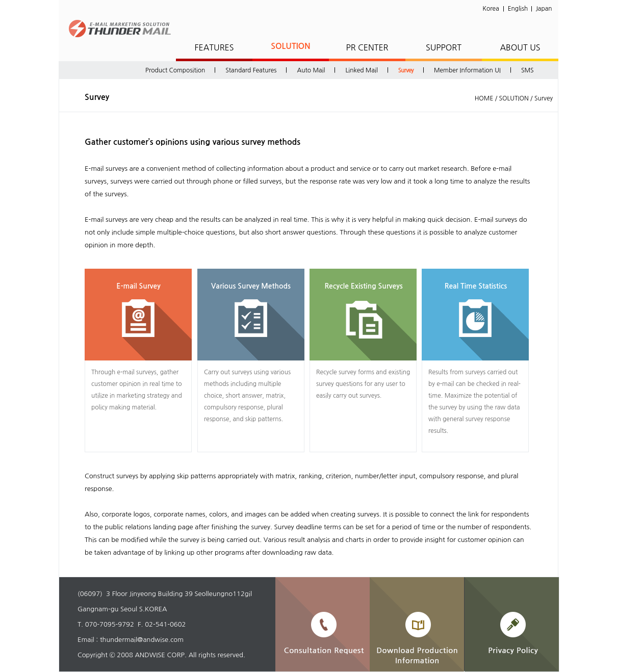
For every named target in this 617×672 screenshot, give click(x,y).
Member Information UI (467, 70)
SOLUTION (291, 46)
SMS (528, 70)
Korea (491, 9)
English (518, 9)
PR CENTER (367, 47)
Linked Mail (361, 70)
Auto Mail (311, 70)
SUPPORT (444, 47)
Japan (544, 9)
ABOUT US (520, 47)
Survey (406, 70)
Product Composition (175, 70)
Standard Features (251, 70)
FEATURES (214, 47)
